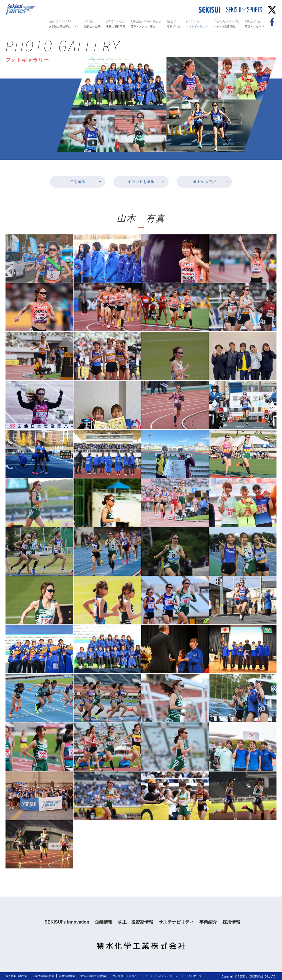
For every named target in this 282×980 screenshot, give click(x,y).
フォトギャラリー (197, 23)
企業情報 (104, 922)
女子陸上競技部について (64, 23)
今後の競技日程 (116, 23)
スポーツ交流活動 (227, 23)
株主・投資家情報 (135, 922)
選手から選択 (204, 182)
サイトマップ (193, 976)
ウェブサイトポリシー (126, 976)
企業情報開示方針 (43, 976)
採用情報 (231, 922)
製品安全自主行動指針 (94, 976)
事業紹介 (208, 922)
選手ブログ (174, 23)
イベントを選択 (141, 182)
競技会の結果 (92, 23)
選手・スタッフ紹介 (146, 23)
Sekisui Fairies (21, 10)
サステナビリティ (176, 922)
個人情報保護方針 (17, 976)
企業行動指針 (67, 976)
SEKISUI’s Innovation (67, 922)
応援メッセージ (255, 23)
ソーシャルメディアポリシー (162, 976)
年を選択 (78, 182)
